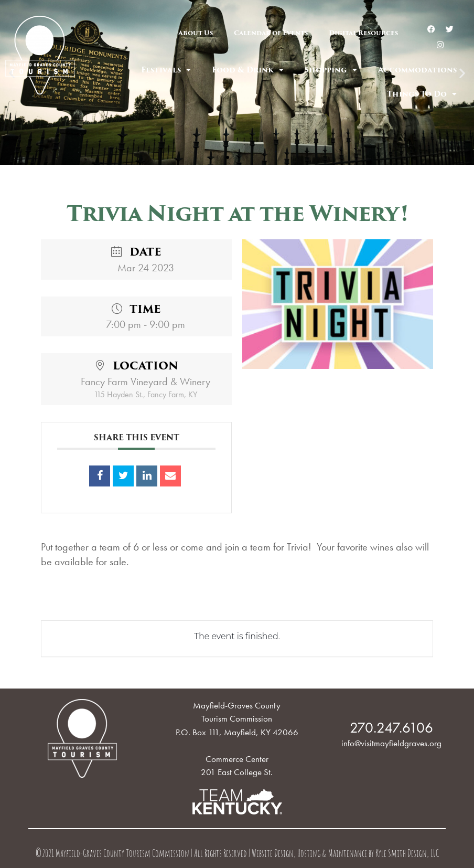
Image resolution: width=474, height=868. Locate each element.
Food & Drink (248, 70)
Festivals (166, 70)
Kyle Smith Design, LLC (407, 855)
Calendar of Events (271, 33)
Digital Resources (363, 33)
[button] (228, 157)
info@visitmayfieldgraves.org (391, 743)
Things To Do (422, 94)
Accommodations (417, 70)
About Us (196, 33)
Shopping (331, 70)
